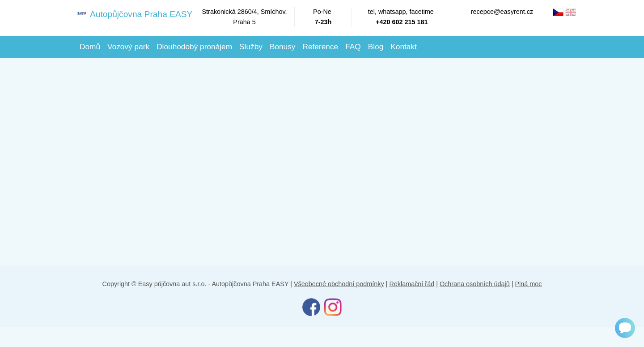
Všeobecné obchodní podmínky (339, 284)
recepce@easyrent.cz (502, 12)
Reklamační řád (412, 284)
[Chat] (625, 328)
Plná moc (528, 284)
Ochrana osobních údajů (475, 284)
